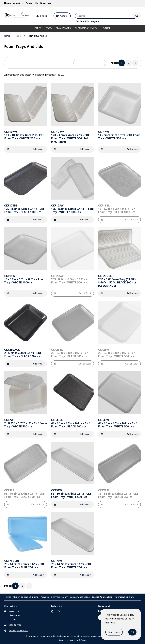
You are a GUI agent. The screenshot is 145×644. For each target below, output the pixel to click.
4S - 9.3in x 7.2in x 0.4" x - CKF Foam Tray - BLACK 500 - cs (71, 423)
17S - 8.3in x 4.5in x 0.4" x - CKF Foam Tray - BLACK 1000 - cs (24, 209)
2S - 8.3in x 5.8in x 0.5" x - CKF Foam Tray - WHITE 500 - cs (118, 353)
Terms (8, 597)
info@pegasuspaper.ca (18, 631)
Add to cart (26, 149)
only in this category (87, 21)
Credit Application (102, 597)
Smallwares (63, 28)
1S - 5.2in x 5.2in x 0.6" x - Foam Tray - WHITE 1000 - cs (25, 279)
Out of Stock (119, 220)
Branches (46, 3)
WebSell (84, 636)
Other (107, 28)
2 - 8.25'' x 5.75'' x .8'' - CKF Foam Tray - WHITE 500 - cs (26, 423)
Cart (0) (62, 16)
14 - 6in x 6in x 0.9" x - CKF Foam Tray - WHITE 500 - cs (119, 135)
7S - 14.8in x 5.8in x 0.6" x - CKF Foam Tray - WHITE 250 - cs (71, 564)
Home (8, 3)
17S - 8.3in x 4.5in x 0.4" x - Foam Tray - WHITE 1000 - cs (72, 209)
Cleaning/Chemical (87, 28)
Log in (42, 16)
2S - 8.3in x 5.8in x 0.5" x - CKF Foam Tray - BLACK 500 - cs (71, 353)
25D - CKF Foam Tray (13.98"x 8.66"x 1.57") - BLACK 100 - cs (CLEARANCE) (117, 281)
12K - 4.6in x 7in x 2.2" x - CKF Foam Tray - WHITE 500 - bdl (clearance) (70, 137)
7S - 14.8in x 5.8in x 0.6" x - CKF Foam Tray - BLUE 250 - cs (24, 564)
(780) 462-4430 (15, 625)
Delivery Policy (59, 597)
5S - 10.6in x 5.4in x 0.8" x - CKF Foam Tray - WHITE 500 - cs (71, 494)
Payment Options (125, 597)
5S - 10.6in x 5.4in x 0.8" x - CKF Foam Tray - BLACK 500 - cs (24, 494)
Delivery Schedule (80, 597)
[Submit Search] (137, 16)
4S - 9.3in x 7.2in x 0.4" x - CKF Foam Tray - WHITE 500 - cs (118, 423)
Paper (38, 28)
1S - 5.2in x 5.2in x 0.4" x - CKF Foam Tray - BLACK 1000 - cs (118, 209)
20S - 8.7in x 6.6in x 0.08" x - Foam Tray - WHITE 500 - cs (69, 279)
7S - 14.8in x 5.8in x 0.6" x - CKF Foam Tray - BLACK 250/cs (118, 494)
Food (49, 28)
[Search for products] (106, 16)
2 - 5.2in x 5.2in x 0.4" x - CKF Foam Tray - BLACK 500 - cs (23, 353)
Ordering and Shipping (26, 597)
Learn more (114, 632)
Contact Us (32, 3)
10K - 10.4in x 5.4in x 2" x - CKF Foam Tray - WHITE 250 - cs (24, 135)
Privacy (45, 597)
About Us (18, 3)
